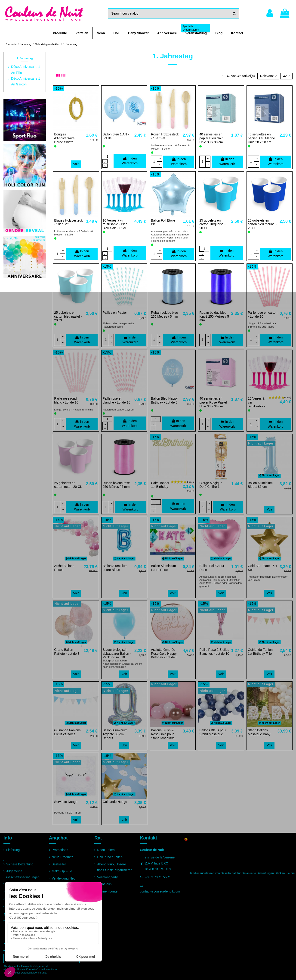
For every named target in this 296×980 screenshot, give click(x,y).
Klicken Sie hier (285, 873)
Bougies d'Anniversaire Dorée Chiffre (64, 138)
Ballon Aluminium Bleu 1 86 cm (260, 485)
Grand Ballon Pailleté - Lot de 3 (67, 652)
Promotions (60, 850)
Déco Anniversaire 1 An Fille (26, 70)
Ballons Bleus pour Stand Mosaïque (213, 732)
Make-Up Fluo (62, 871)
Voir (76, 164)
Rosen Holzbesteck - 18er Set (165, 136)
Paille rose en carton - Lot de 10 (263, 315)
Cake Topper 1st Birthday (160, 485)
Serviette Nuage (66, 802)
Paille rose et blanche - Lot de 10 (117, 400)
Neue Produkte (63, 857)
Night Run (104, 884)
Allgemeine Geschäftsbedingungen (23, 874)
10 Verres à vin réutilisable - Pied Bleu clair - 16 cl (115, 224)
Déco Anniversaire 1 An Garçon (26, 81)
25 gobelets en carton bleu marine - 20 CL (262, 224)
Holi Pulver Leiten (110, 857)
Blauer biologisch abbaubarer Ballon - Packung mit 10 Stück (117, 655)
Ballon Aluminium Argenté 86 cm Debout (115, 734)
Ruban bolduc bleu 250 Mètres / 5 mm (165, 315)
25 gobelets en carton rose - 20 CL (68, 485)
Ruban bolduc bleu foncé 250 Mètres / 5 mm (214, 316)
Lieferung (13, 850)
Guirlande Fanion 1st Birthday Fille (260, 652)
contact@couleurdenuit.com (160, 891)
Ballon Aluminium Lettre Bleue (115, 568)
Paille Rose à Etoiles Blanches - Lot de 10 (214, 652)
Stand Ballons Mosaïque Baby (259, 732)
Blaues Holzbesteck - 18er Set (68, 222)
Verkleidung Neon (65, 878)
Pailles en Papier (115, 313)
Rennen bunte (107, 891)
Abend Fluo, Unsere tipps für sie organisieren (115, 867)
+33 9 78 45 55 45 (158, 877)
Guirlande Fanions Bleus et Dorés (67, 732)
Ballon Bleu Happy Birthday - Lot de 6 (164, 400)
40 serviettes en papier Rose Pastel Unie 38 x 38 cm (213, 402)
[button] (60, 33)
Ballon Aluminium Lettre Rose (163, 568)
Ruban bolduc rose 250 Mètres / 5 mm (116, 485)
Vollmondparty (107, 877)
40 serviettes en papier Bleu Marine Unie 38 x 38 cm (262, 138)
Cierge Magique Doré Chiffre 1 (211, 485)
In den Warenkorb (130, 161)
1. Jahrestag (25, 58)
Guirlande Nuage (115, 802)
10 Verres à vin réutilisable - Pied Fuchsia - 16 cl (257, 406)
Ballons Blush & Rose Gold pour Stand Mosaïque (163, 734)
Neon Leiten (106, 850)
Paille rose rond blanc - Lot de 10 (66, 400)
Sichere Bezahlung (20, 864)
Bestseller (59, 864)
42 (286, 76)
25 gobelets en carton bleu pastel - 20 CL (68, 316)
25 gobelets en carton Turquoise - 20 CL (212, 224)
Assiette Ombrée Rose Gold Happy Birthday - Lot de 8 (164, 654)
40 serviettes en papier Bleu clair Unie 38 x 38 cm (211, 138)
